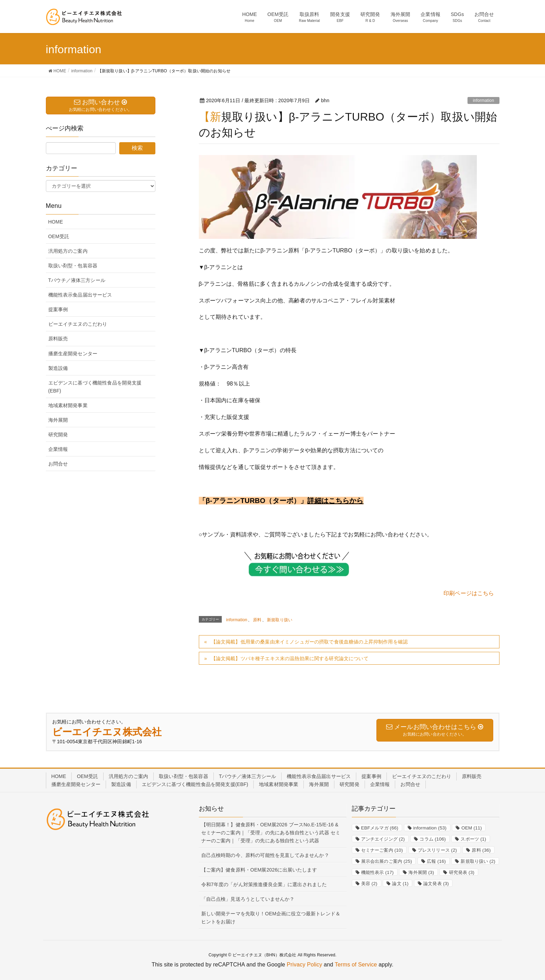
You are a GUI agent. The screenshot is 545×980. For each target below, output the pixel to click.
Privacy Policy (304, 965)
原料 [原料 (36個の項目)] (481, 850)
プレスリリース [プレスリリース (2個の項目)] (437, 850)
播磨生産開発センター (73, 354)
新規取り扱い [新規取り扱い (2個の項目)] (478, 861)
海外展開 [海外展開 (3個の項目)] (421, 872)
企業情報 (58, 449)
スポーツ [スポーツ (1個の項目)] (473, 839)
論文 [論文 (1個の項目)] (400, 884)
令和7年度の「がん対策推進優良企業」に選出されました (264, 884)
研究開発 (58, 435)
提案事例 (58, 309)
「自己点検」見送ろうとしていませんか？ (248, 899)
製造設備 (58, 368)
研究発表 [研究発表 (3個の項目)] (462, 872)
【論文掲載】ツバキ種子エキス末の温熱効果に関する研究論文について (290, 658)
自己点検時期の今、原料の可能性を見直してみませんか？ (265, 855)
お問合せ (58, 464)
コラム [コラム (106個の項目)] (433, 839)
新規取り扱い (280, 620)
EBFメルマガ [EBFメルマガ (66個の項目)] (380, 828)
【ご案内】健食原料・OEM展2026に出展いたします (259, 870)
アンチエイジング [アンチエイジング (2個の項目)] (383, 839)
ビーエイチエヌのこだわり (78, 324)
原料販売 (58, 339)
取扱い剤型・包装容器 (73, 266)
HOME (56, 222)
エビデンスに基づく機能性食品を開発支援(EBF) (95, 387)
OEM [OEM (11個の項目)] (471, 828)
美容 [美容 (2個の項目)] (369, 884)
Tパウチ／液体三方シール (77, 280)
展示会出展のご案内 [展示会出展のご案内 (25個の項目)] (387, 861)
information (483, 100)
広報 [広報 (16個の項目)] (436, 861)
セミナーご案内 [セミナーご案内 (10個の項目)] (382, 850)
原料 (257, 620)
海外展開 (58, 420)
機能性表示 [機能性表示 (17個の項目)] (377, 872)
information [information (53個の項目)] (430, 828)
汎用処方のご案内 (68, 251)
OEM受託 (59, 236)
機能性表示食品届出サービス (80, 295)
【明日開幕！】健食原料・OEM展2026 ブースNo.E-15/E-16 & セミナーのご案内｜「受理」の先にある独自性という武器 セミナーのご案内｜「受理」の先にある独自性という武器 (271, 833)
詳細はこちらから (335, 501)
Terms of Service (356, 965)
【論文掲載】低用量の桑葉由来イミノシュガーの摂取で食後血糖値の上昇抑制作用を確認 (309, 642)
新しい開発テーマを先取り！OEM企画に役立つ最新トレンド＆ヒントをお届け (271, 918)
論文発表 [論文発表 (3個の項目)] (436, 884)
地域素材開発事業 (68, 405)
